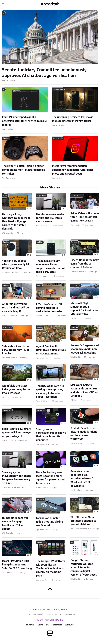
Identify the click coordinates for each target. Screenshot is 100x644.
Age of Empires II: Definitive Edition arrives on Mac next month (51, 350)
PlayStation (41, 196)
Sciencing (57, 625)
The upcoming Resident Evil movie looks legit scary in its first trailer (73, 119)
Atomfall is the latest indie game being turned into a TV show (17, 389)
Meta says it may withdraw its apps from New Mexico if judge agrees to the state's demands (16, 221)
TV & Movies (58, 89)
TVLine (40, 625)
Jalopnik (30, 625)
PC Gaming (7, 328)
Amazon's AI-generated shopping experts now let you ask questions (85, 349)
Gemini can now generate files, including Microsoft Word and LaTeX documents (82, 479)
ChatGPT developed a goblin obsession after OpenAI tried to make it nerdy (24, 121)
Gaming (6, 138)
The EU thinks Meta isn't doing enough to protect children (83, 521)
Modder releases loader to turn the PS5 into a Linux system (50, 218)
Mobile (39, 242)
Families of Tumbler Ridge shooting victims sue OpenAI (50, 522)
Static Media (37, 614)
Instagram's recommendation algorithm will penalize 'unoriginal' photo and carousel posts (73, 170)
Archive (46, 610)
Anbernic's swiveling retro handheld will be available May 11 (15, 308)
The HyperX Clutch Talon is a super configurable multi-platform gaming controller (24, 170)
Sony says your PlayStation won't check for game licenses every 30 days (16, 478)
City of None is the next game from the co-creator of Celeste (85, 264)
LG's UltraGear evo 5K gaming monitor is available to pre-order (49, 308)
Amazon (74, 328)
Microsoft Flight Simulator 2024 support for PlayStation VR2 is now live (85, 309)
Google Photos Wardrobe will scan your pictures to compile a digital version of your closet (84, 568)
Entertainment (77, 196)
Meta (5, 196)
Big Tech (40, 499)
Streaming (41, 410)
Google (74, 454)
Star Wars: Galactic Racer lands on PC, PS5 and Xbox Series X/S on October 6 (84, 390)
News (39, 285)
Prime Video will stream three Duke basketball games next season (85, 217)
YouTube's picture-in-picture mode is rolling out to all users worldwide (84, 434)
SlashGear (70, 625)
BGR (48, 625)
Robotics (6, 499)
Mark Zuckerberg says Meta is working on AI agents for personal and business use (50, 478)
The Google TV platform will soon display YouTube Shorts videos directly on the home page (51, 568)
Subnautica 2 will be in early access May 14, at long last (16, 350)
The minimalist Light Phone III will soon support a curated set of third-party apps (50, 266)
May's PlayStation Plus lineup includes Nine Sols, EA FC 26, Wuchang (17, 565)
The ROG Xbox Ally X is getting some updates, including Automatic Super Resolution (50, 391)
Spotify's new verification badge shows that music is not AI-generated (51, 435)
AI (3, 13)
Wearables (7, 410)
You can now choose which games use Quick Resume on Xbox (16, 265)
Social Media (58, 138)
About (36, 610)
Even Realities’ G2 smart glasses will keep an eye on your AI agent (16, 433)
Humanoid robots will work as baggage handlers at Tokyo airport (15, 523)
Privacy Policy (60, 610)
